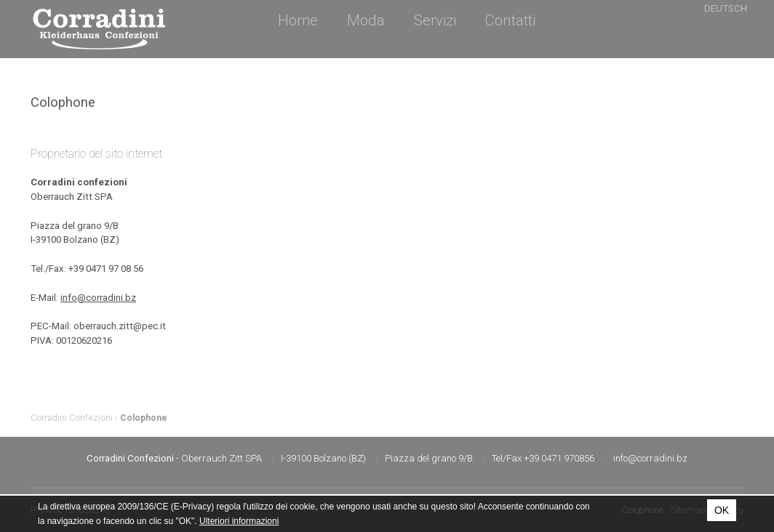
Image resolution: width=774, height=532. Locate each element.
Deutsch (726, 8)
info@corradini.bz (98, 298)
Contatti (510, 20)
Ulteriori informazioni (239, 521)
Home (298, 20)
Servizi (435, 20)
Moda (366, 20)
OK (722, 510)
